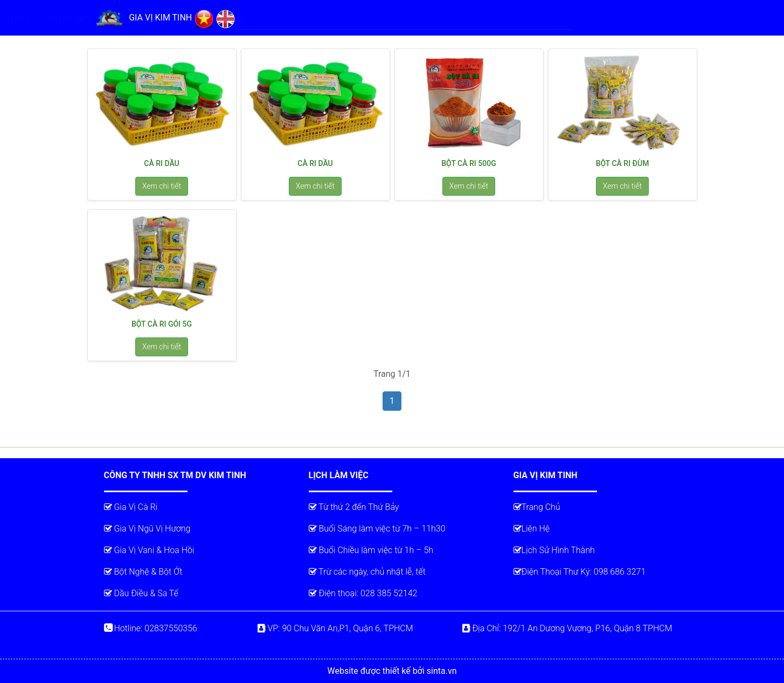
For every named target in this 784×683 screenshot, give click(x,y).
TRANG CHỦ (269, 18)
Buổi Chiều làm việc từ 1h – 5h (371, 550)
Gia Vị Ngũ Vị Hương (147, 529)
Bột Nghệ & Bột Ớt (143, 572)
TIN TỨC (438, 19)
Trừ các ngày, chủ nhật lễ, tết (367, 572)
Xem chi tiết (162, 186)
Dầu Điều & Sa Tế (141, 593)
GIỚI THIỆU (322, 19)
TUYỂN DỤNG (497, 19)
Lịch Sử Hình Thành (554, 550)
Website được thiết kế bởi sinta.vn (392, 671)
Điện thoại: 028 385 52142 (363, 593)
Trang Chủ (537, 507)
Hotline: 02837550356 (151, 628)
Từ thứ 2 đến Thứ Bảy (354, 507)
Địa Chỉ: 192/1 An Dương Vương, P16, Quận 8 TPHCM (567, 628)
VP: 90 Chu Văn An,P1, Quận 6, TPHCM (335, 628)
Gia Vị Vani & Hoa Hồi (149, 550)
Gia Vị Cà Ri (131, 507)
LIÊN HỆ (550, 19)
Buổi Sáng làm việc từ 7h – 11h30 (377, 529)
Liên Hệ (532, 529)
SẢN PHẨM (382, 19)
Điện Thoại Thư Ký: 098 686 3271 (580, 572)
